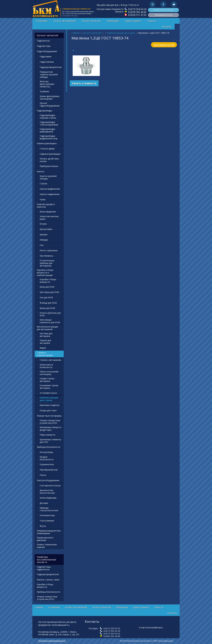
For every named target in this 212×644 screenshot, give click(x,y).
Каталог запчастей (91, 21)
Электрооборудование (48, 480)
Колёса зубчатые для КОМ (50, 314)
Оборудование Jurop (163, 15)
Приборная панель (49, 166)
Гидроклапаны (47, 62)
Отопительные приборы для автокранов (47, 263)
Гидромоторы (44, 46)
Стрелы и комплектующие (45, 354)
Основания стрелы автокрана (49, 387)
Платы (43, 475)
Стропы (43, 184)
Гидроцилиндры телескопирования (49, 123)
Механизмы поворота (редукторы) (50, 429)
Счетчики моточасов (50, 486)
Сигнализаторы (47, 515)
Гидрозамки (46, 56)
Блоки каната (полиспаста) (46, 366)
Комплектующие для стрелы (121, 33)
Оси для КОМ (46, 297)
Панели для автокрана (45, 342)
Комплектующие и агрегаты (46, 206)
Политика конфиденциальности (52, 641)
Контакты (167, 27)
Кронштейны (46, 229)
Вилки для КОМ (47, 308)
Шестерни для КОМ (49, 292)
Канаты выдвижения (50, 189)
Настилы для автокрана (46, 335)
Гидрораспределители (51, 67)
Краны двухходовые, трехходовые (50, 97)
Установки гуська (48, 393)
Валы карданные (48, 212)
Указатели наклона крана (49, 218)
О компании (41, 21)
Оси (42, 245)
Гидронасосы (43, 41)
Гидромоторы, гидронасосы (44, 568)
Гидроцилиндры (45, 111)
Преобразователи (49, 470)
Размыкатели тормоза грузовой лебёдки (49, 74)
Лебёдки (44, 240)
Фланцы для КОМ (48, 303)
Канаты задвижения (50, 194)
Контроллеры (46, 452)
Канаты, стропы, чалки (48, 580)
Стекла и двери (47, 149)
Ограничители (47, 464)
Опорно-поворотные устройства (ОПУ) (50, 422)
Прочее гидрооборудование (50, 104)
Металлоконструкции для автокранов (47, 328)
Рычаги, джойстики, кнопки (49, 160)
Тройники (44, 91)
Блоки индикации (48, 498)
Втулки (43, 224)
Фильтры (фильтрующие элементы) (47, 84)
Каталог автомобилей (65, 21)
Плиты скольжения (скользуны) (49, 373)
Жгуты (43, 526)
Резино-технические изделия (47, 546)
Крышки (44, 234)
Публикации (113, 21)
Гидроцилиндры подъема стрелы (48, 116)
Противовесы (46, 256)
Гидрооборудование (47, 51)
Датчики (44, 503)
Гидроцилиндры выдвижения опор (49, 137)
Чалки (43, 199)
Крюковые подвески (50, 405)
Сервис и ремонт (133, 21)
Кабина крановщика (47, 143)
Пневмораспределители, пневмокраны (49, 532)
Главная (76, 33)
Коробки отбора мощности (48, 281)
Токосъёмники (47, 521)
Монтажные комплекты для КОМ (50, 321)
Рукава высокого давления (45, 539)
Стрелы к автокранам (50, 360)
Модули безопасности (47, 458)
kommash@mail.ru (154, 628)
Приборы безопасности (48, 447)
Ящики (43, 348)
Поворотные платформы (49, 416)
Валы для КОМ (47, 287)
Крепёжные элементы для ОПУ (50, 441)
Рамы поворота (47, 435)
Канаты (40, 171)
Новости (152, 21)
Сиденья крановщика (50, 154)
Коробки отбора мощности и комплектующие (45, 273)
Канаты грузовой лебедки (48, 177)
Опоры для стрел (48, 410)
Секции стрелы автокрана (47, 380)
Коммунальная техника (164, 10)
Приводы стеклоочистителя (49, 509)
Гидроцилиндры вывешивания (47, 130)
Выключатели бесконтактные (47, 492)
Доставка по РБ (164, 45)
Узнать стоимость (84, 83)
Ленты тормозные (49, 250)
